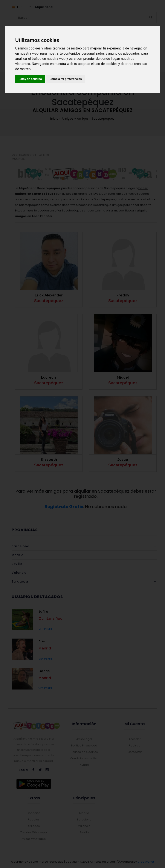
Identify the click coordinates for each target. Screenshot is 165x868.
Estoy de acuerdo (30, 79)
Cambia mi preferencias (66, 79)
